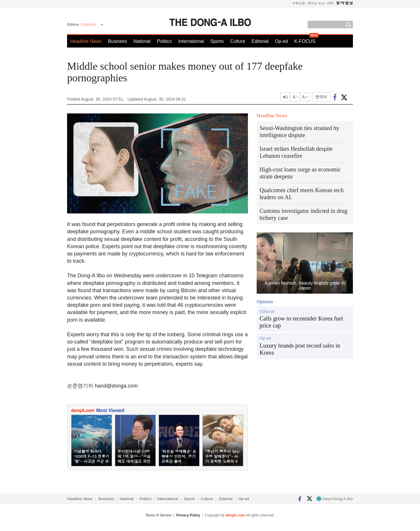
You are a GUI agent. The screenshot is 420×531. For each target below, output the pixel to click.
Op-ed (281, 41)
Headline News (86, 41)
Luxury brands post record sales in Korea (300, 349)
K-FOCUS (305, 41)
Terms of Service (159, 515)
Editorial (260, 41)
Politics (164, 41)
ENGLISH (89, 24)
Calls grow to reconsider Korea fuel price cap (301, 322)
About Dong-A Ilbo (335, 499)
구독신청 (299, 3)
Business (118, 41)
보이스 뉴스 (316, 3)
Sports (217, 41)
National (142, 41)
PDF (330, 3)
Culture (238, 41)
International (191, 41)
